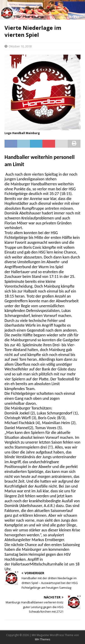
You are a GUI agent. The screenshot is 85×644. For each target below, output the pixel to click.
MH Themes (42, 639)
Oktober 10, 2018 (20, 46)
